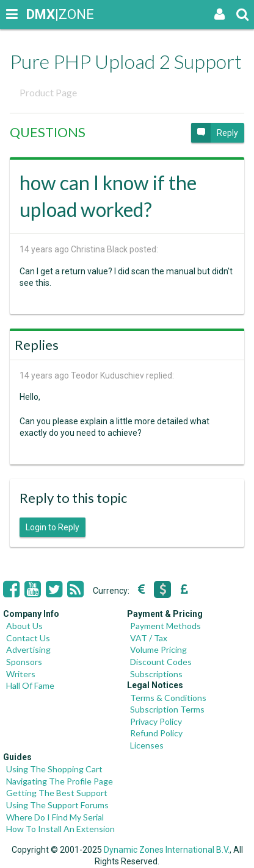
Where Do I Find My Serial (55, 817)
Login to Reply (53, 527)
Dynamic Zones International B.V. (167, 850)
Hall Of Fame (30, 685)
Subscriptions (156, 674)
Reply (215, 133)
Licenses (147, 745)
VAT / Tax (149, 638)
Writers (21, 674)
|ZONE (38, 14)
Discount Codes (161, 662)
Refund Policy (156, 733)
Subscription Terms (167, 709)
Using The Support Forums (57, 805)
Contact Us (28, 638)
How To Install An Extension (60, 829)
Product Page (48, 92)
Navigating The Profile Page (60, 781)
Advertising (28, 649)
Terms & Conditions (168, 698)
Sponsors (24, 662)
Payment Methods (165, 626)
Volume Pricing (158, 649)
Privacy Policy (156, 721)
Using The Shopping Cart (54, 769)
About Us (24, 626)
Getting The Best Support (57, 793)
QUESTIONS (48, 132)
